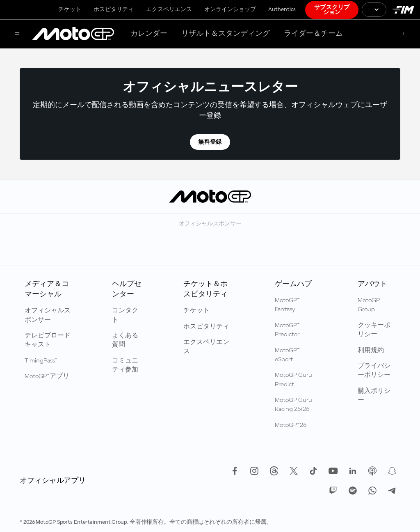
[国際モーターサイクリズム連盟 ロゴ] (403, 10)
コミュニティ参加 (125, 365)
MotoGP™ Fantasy (287, 305)
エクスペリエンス (169, 9)
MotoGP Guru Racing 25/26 (293, 405)
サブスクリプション (332, 10)
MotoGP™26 (291, 425)
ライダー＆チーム (313, 34)
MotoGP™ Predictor (287, 330)
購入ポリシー (374, 396)
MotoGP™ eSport (287, 355)
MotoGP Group (369, 305)
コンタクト (125, 315)
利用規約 (371, 351)
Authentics (282, 9)
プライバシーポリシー (374, 371)
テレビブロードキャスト (48, 340)
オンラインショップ (230, 9)
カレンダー (149, 34)
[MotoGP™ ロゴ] (73, 34)
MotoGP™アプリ (47, 376)
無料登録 (210, 142)
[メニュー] (17, 34)
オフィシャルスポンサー (48, 315)
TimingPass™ (41, 361)
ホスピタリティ (114, 9)
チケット (70, 9)
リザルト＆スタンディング (226, 34)
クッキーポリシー (374, 330)
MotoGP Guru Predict (293, 380)
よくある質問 (125, 340)
